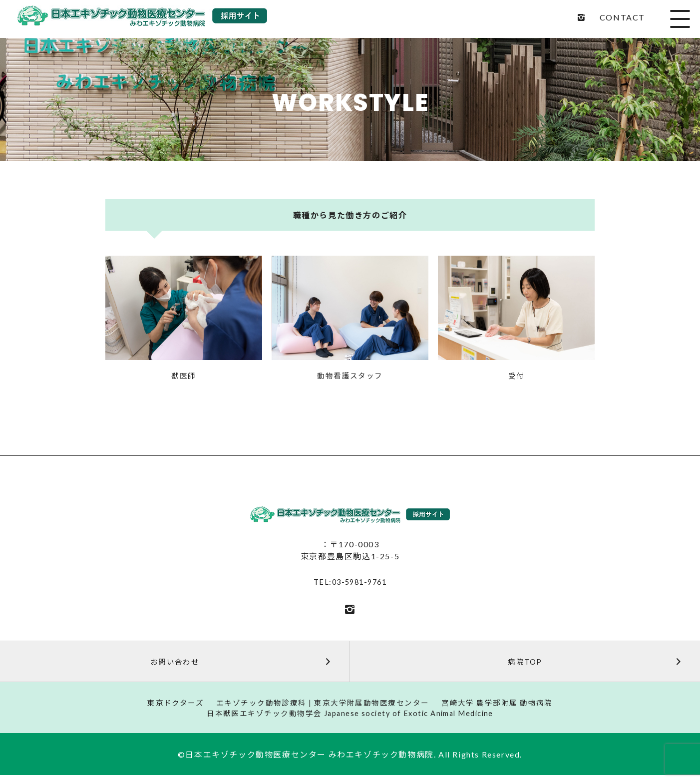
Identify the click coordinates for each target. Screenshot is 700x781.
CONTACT (622, 17)
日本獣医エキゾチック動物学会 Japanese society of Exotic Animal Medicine (350, 718)
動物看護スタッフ (350, 376)
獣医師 (183, 376)
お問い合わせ (243, 663)
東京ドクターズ (165, 706)
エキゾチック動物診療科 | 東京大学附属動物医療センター (321, 706)
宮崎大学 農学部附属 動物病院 (506, 706)
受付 (517, 376)
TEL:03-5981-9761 (350, 583)
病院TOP (598, 663)
